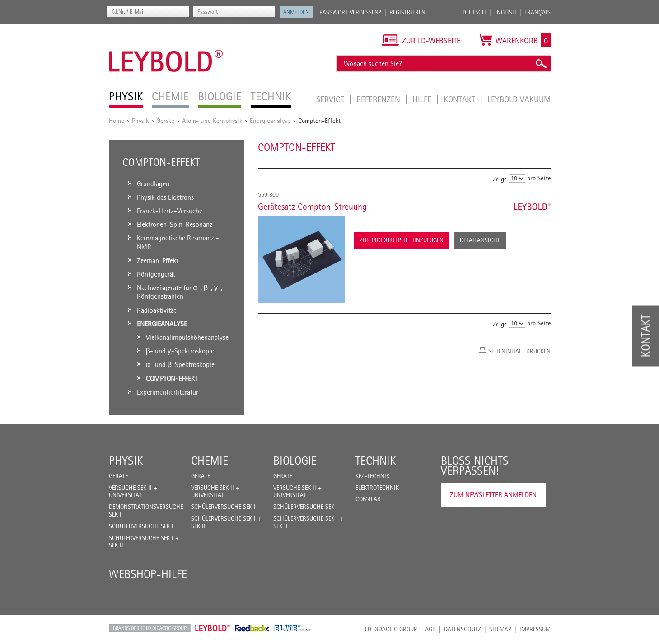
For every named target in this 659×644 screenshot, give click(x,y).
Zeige (500, 179)
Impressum (535, 629)
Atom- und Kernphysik (212, 120)
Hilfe (423, 99)
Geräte (165, 120)
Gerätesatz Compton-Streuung (312, 207)
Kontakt (460, 99)
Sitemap (500, 629)
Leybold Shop (213, 628)
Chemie (210, 461)
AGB (430, 629)
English (505, 12)
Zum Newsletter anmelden (493, 495)
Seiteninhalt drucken (519, 351)
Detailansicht (480, 240)
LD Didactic (150, 628)
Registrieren (407, 12)
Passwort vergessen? (350, 12)
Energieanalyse (270, 120)
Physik (140, 120)
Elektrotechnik (377, 488)
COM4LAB (368, 499)
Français (537, 12)
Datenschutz (463, 629)
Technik (376, 461)
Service (331, 99)
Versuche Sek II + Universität (133, 491)
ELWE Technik (293, 628)
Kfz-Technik (372, 476)
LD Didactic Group (391, 629)
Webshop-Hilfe (148, 574)
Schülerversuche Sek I (141, 526)
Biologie (295, 461)
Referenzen (379, 99)
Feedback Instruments (252, 628)
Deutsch (474, 12)
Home (117, 120)
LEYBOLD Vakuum (519, 99)
